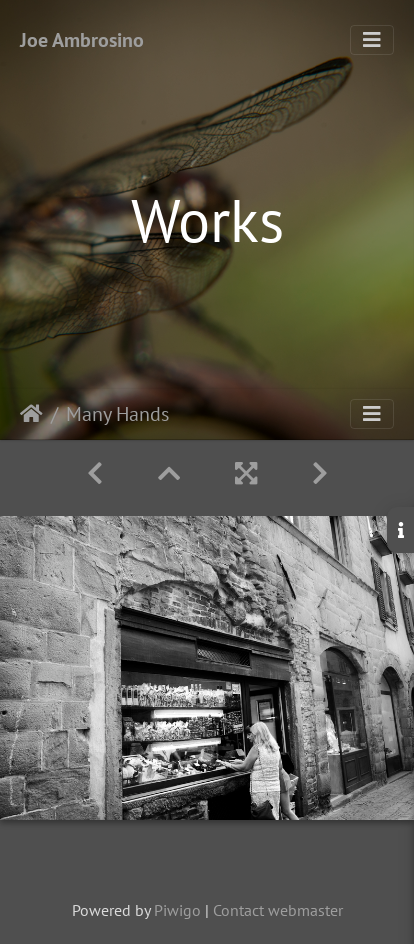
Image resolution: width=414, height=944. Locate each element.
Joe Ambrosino (82, 40)
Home (31, 414)
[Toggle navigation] (372, 40)
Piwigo (177, 910)
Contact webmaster (278, 910)
